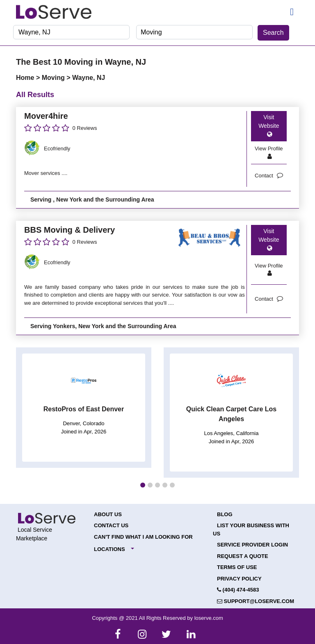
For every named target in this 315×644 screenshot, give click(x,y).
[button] (143, 485)
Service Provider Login (252, 545)
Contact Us (111, 525)
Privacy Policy (239, 579)
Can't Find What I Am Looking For (143, 537)
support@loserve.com (256, 601)
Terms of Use (237, 567)
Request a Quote (243, 556)
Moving (54, 78)
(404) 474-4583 (238, 590)
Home (26, 78)
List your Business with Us (251, 529)
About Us (108, 514)
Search (273, 33)
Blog (225, 514)
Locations (110, 549)
